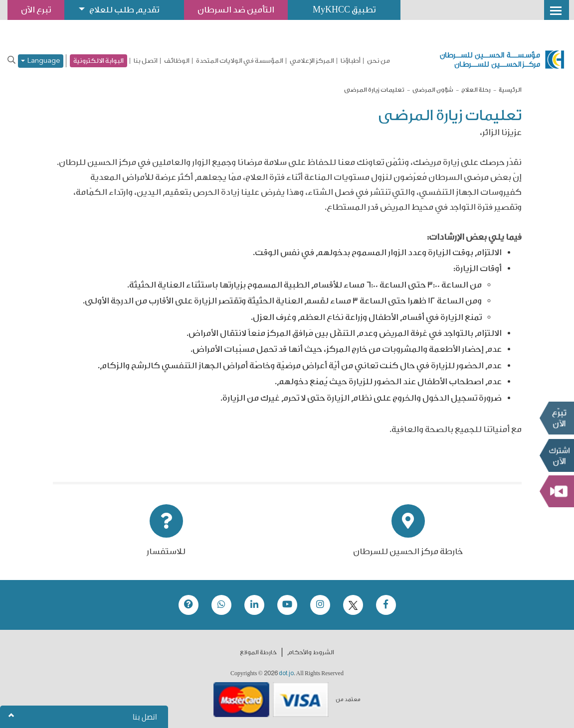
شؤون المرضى (433, 90)
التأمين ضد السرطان (236, 10)
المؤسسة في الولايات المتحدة (240, 61)
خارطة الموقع (258, 652)
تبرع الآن (557, 418)
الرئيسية (510, 90)
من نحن (379, 61)
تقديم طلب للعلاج (124, 10)
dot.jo (286, 673)
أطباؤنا (351, 61)
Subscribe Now (557, 455)
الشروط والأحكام (311, 652)
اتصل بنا (146, 61)
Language (41, 61)
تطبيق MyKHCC (344, 10)
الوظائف (177, 61)
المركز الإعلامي (312, 61)
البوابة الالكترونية (98, 61)
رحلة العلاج (476, 90)
